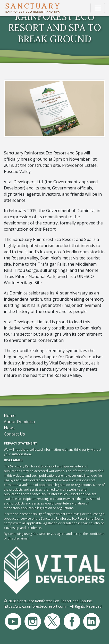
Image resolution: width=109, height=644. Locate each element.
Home (10, 415)
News (9, 428)
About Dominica (19, 422)
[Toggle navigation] (98, 8)
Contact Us (14, 434)
